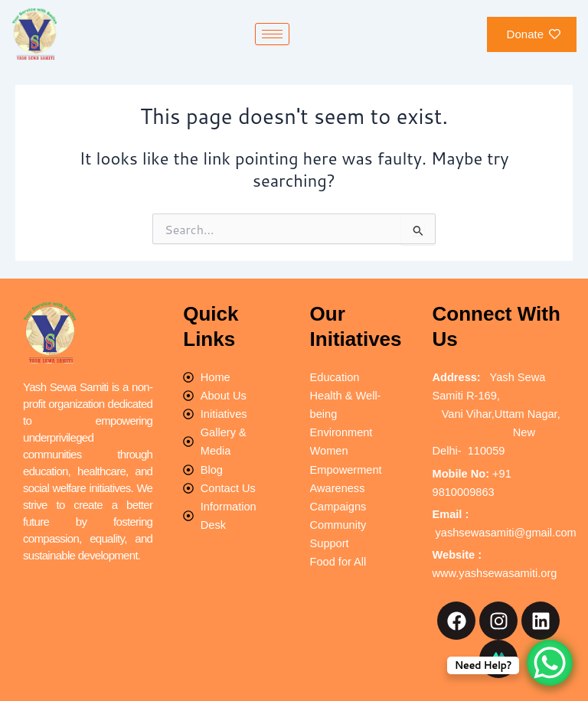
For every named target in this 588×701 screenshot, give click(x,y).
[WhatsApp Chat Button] (550, 663)
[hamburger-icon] (272, 34)
